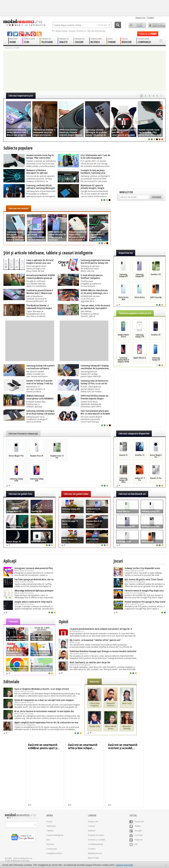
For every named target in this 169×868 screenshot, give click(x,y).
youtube (27, 34)
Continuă (156, 197)
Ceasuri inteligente (55, 835)
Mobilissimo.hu (95, 853)
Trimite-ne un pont (148, 34)
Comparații (52, 849)
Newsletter (126, 192)
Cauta (118, 25)
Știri (48, 840)
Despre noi (140, 17)
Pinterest (136, 840)
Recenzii (50, 844)
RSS (133, 844)
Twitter (135, 826)
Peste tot (104, 25)
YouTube (136, 835)
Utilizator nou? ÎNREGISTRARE (157, 25)
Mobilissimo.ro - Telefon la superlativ (24, 23)
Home (49, 822)
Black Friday (62, 31)
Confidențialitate (96, 844)
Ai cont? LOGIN (137, 25)
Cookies (92, 849)
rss (39, 34)
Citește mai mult (124, 865)
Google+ (136, 831)
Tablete (50, 831)
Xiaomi (72, 31)
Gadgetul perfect (54, 853)
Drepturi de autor (96, 835)
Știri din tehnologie (96, 31)
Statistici (92, 831)
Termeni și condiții (96, 840)
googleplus (21, 34)
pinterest (33, 34)
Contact (151, 17)
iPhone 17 (81, 31)
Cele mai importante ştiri (21, 96)
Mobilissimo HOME (12, 48)
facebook (10, 34)
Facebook (136, 822)
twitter (16, 34)
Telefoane (51, 826)
